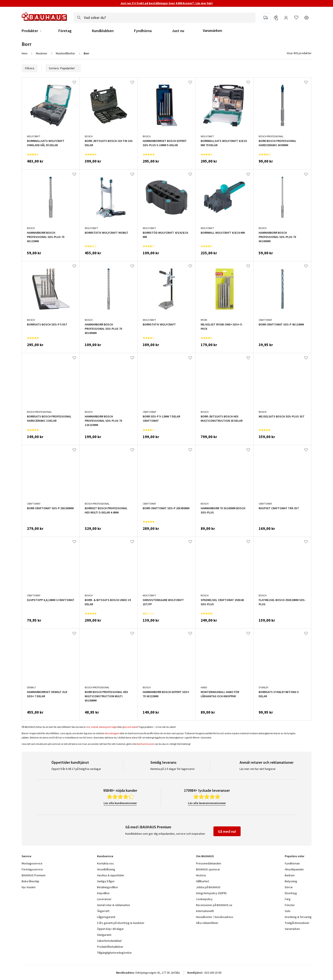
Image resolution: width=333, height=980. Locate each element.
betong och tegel (108, 727)
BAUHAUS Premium (34, 875)
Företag (65, 31)
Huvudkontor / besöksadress (215, 917)
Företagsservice (32, 869)
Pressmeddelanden (209, 863)
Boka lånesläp (30, 881)
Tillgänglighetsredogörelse (114, 953)
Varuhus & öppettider (111, 875)
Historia (201, 875)
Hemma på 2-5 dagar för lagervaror (173, 769)
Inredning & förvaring (298, 917)
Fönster (290, 905)
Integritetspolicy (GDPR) (211, 893)
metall (95, 727)
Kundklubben (103, 31)
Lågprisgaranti (106, 917)
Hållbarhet (202, 881)
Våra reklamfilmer (207, 923)
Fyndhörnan (292, 863)
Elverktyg (291, 893)
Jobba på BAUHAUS (208, 887)
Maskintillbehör (66, 53)
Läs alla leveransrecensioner (207, 803)
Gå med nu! (227, 831)
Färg (288, 899)
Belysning (291, 881)
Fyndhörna (143, 31)
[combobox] (164, 18)
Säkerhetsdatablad (109, 941)
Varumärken (212, 30)
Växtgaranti (104, 935)
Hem (25, 53)
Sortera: (63, 68)
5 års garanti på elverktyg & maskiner (121, 923)
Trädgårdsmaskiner (297, 923)
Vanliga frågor (106, 881)
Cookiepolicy (204, 899)
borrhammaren (145, 744)
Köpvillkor (103, 893)
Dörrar (289, 887)
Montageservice (32, 863)
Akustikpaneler (294, 869)
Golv (288, 911)
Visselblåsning (106, 869)
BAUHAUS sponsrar (208, 869)
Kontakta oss (105, 863)
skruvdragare (112, 733)
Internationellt (205, 911)
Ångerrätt (103, 911)
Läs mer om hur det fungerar (258, 769)
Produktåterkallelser (110, 947)
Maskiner (42, 53)
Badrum (290, 875)
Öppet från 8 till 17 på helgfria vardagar (76, 769)
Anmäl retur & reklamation (114, 905)
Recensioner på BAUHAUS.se (214, 905)
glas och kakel (130, 727)
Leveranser (104, 899)
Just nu (178, 31)
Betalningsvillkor (108, 887)
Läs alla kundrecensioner (120, 803)
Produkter (30, 31)
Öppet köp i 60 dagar (110, 929)
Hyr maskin (29, 887)
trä (88, 727)
